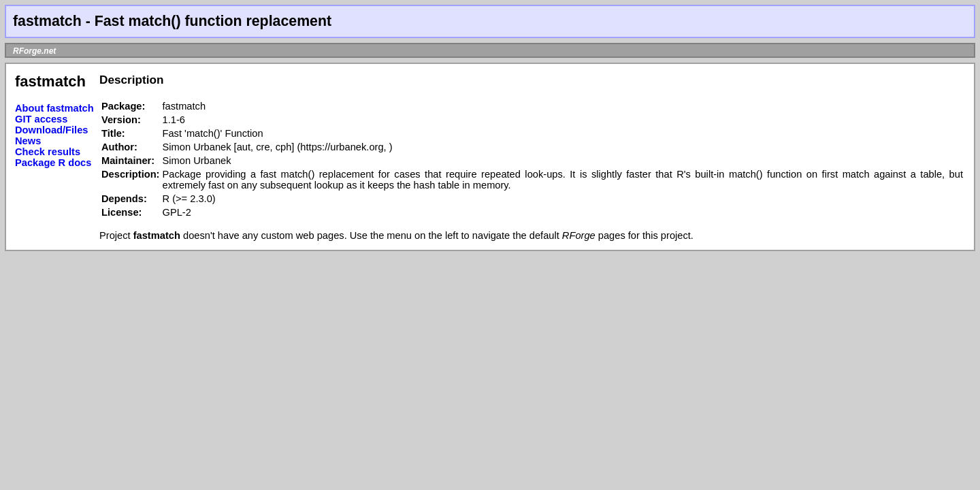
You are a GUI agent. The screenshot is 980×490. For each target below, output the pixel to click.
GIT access (41, 119)
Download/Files (52, 130)
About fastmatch (54, 108)
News (28, 141)
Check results (48, 152)
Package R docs (53, 163)
